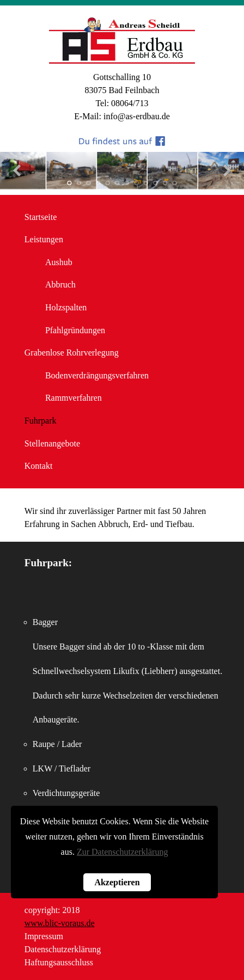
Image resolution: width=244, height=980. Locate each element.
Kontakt (39, 466)
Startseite (41, 217)
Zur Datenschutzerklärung (122, 852)
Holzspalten (66, 307)
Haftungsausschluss (59, 962)
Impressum (44, 936)
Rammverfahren (74, 398)
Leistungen (44, 239)
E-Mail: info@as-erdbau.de (122, 116)
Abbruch (60, 284)
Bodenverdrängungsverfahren (97, 375)
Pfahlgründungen (75, 330)
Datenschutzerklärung (63, 949)
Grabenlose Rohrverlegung (72, 353)
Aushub (59, 262)
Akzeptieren (117, 882)
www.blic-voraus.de (60, 923)
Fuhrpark (41, 421)
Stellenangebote (52, 443)
